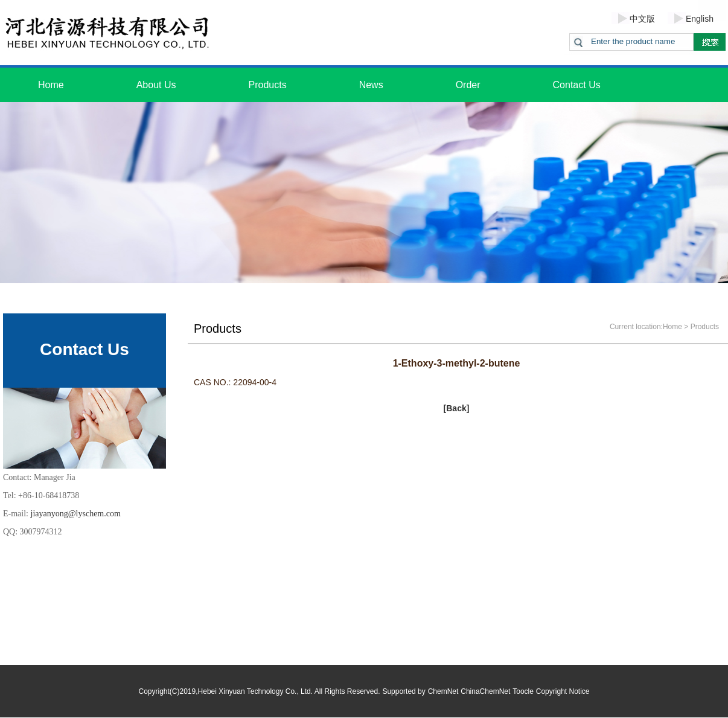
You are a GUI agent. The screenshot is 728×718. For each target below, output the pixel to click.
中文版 (642, 19)
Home (51, 85)
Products (268, 85)
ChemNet (443, 691)
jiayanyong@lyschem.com (76, 514)
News (371, 85)
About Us (156, 85)
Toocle (523, 691)
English (700, 19)
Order (468, 85)
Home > (675, 327)
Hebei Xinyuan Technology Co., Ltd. (256, 691)
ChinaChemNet (485, 691)
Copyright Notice (563, 691)
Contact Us (577, 85)
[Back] (457, 408)
